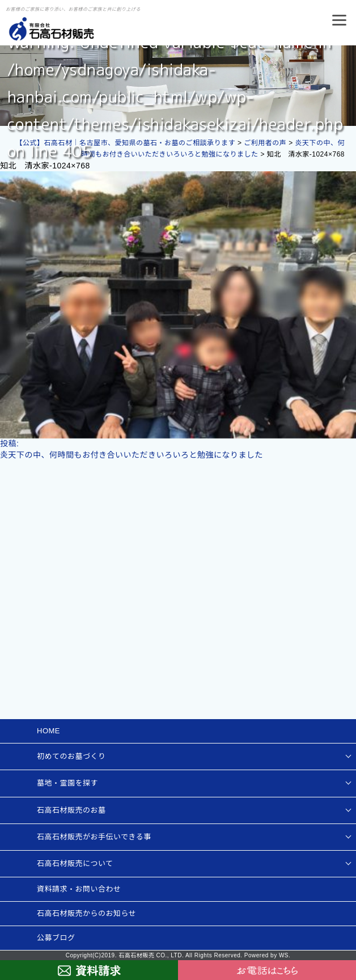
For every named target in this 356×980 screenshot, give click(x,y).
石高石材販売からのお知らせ (86, 913)
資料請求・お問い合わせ (79, 889)
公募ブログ (56, 938)
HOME (48, 731)
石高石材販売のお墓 (71, 810)
